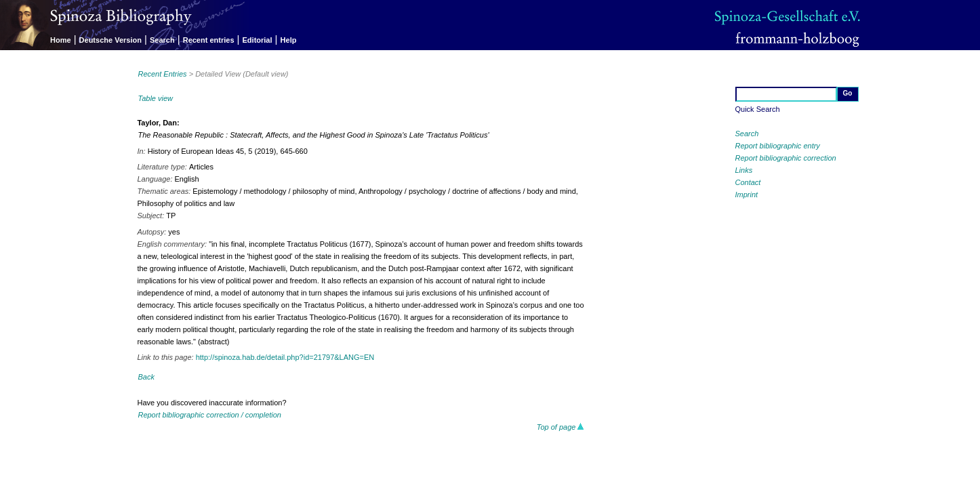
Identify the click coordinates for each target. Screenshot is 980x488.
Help (289, 40)
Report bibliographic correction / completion (209, 415)
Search (162, 40)
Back (146, 377)
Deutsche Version (110, 40)
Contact (748, 182)
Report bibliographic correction (786, 158)
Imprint (747, 195)
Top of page (561, 427)
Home (61, 40)
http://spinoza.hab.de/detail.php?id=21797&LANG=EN (285, 357)
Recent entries (209, 40)
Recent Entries (162, 74)
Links (744, 170)
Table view (155, 98)
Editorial (258, 40)
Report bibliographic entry (778, 146)
